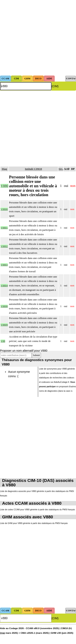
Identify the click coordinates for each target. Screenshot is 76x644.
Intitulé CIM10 (33, 169)
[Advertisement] (38, 38)
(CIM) (55, 86)
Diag (4, 169)
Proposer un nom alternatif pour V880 (24, 351)
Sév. (61, 169)
